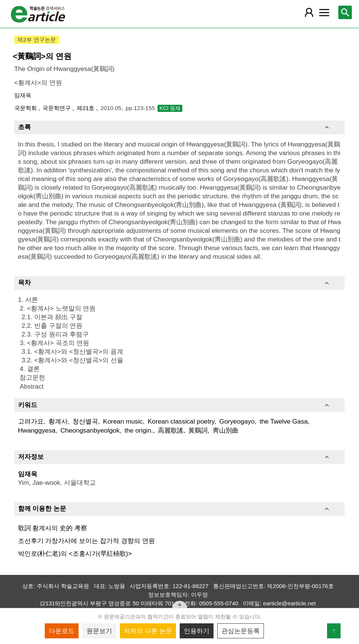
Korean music (123, 421)
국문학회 (26, 108)
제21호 (86, 108)
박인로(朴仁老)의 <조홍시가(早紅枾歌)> (75, 554)
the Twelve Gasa (283, 421)
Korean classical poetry (181, 421)
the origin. (139, 430)
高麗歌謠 (171, 430)
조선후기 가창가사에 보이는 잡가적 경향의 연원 (86, 541)
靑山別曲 (226, 430)
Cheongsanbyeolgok (90, 430)
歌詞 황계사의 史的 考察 (53, 528)
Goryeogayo (237, 421)
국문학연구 (57, 108)
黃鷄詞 (198, 430)
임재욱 (23, 95)
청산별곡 (85, 421)
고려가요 (31, 421)
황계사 (58, 421)
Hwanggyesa (37, 430)
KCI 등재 (170, 108)
